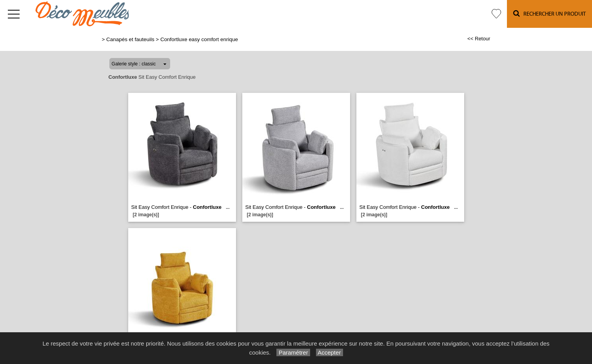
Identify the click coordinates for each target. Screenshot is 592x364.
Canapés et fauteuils (130, 39)
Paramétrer (293, 352)
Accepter (330, 352)
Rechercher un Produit (549, 14)
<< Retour (479, 39)
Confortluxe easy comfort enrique (199, 39)
